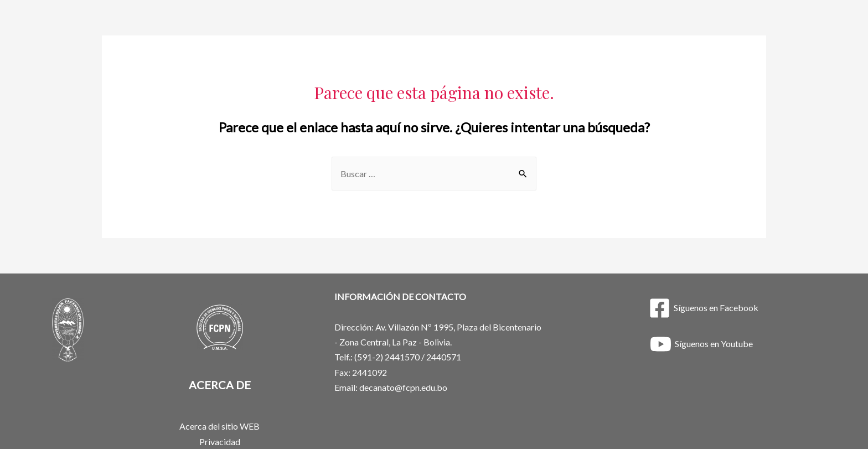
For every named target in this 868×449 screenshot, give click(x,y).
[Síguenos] (704, 308)
